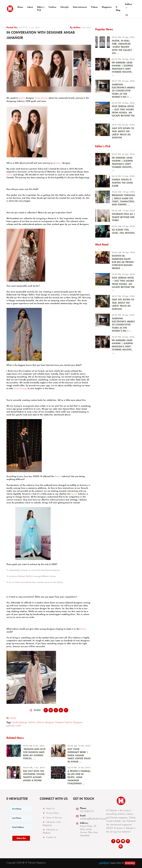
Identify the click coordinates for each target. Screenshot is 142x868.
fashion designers (46, 722)
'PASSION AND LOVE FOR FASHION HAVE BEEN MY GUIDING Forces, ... (34, 754)
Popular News (104, 29)
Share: (38, 710)
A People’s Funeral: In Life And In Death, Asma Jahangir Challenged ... (79, 777)
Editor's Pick (41, 9)
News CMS (116, 863)
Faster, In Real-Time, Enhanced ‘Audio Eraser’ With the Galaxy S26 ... (122, 47)
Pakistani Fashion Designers (69, 722)
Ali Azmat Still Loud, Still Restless (123, 231)
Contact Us (49, 837)
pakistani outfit (14, 726)
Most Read (102, 245)
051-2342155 (85, 810)
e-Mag (118, 9)
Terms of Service (52, 818)
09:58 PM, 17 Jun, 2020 (29, 28)
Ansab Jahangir (41, 98)
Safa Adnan (86, 28)
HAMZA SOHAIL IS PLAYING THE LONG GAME (122, 183)
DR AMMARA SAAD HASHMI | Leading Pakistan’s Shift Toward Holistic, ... (123, 69)
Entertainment (80, 7)
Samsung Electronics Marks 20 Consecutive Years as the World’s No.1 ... (123, 91)
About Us (49, 809)
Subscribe (21, 838)
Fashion (52, 7)
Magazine (107, 7)
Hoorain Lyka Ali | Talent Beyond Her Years (123, 217)
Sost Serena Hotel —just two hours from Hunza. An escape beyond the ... (123, 113)
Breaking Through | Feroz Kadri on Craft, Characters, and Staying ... (123, 200)
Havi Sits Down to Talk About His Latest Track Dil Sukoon (123, 133)
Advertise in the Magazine (52, 824)
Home (20, 7)
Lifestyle (65, 7)
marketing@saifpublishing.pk (91, 817)
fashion (22, 98)
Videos (94, 7)
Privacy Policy (51, 813)
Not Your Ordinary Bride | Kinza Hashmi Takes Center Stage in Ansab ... (79, 755)
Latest (30, 7)
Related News (15, 738)
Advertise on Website (50, 831)
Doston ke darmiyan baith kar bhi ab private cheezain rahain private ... (123, 262)
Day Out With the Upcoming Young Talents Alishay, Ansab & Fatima (34, 776)
